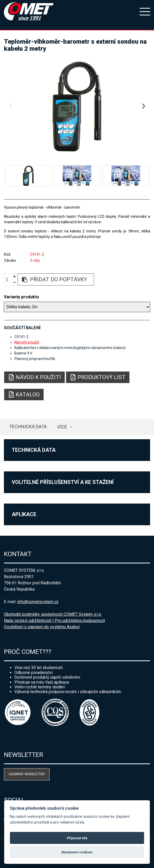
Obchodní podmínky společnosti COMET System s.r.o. (53, 614)
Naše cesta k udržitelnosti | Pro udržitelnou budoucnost (54, 621)
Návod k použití (27, 342)
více (62, 427)
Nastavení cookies (77, 852)
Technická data (28, 427)
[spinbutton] (9, 280)
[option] (77, 106)
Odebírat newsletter (27, 774)
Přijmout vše (77, 838)
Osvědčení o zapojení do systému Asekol (42, 627)
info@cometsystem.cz (38, 602)
